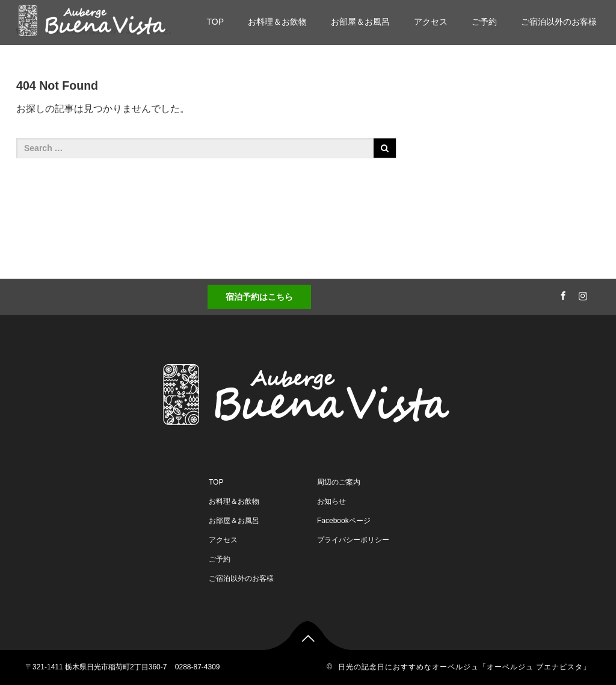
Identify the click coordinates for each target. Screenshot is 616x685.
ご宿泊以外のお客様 (559, 22)
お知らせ (331, 501)
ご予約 (484, 22)
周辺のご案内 (339, 482)
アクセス (431, 22)
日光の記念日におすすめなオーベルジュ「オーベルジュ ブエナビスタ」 (464, 667)
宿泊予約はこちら (259, 297)
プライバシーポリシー (353, 540)
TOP (215, 22)
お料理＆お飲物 (277, 22)
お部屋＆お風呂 (360, 22)
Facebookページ (344, 521)
